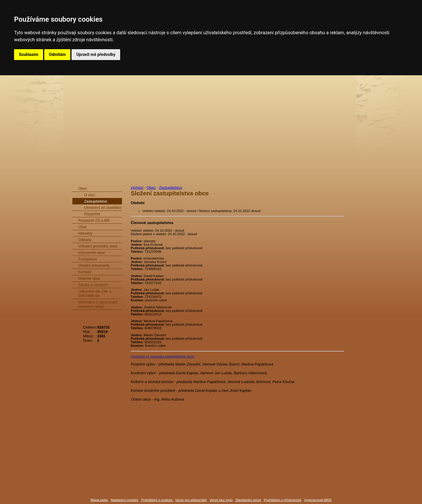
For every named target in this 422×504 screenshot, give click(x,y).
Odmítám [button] (57, 54)
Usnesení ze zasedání (103, 207)
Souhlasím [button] (29, 54)
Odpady (85, 240)
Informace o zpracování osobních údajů (98, 304)
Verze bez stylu (221, 500)
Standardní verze (248, 500)
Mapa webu (99, 500)
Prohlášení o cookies (157, 500)
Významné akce (92, 253)
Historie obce (89, 278)
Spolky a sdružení (93, 285)
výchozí (137, 188)
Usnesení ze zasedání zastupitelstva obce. (163, 356)
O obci (90, 195)
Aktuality (85, 233)
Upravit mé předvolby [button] (96, 54)
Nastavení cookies (125, 500)
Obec (83, 188)
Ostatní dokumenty (94, 265)
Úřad (82, 227)
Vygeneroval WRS (318, 500)
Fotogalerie (88, 259)
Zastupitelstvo (96, 201)
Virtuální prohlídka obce (98, 246)
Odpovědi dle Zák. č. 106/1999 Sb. (95, 293)
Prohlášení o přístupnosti (282, 500)
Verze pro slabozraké (191, 500)
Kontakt (85, 272)
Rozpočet (92, 214)
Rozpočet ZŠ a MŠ (94, 220)
